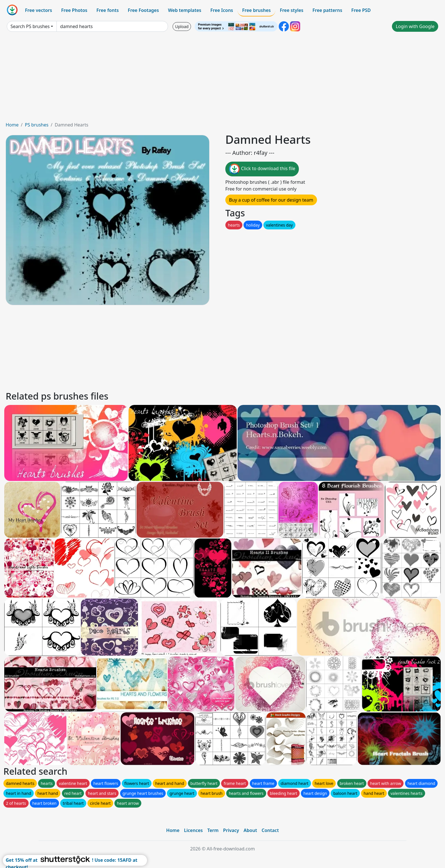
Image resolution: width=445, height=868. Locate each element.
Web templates (185, 10)
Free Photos (74, 10)
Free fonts (108, 10)
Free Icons (222, 10)
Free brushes (256, 10)
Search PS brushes (30, 26)
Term (213, 830)
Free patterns (327, 10)
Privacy (231, 830)
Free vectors (38, 10)
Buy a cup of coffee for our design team (271, 200)
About (250, 830)
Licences (193, 830)
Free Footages (143, 10)
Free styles (292, 10)
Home (12, 125)
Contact (270, 830)
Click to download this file (262, 169)
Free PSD (361, 10)
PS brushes (36, 125)
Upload (182, 27)
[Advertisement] (222, 79)
